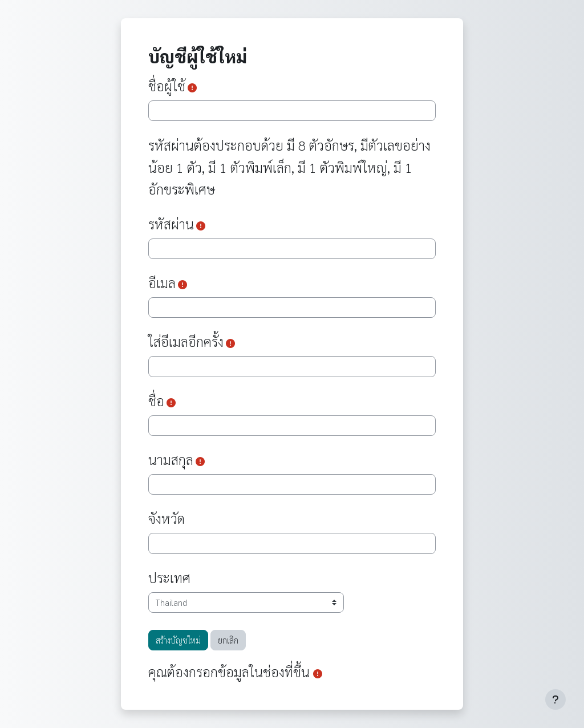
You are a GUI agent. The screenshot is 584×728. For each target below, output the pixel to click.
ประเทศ (169, 577)
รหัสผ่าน (171, 224)
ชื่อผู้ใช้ (167, 86)
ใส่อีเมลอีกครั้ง (186, 341)
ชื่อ (156, 401)
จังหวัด (167, 518)
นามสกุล (171, 459)
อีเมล (162, 282)
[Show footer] (555, 699)
